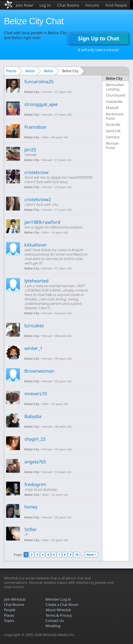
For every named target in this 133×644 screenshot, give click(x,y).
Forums (92, 5)
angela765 (35, 462)
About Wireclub (58, 610)
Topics (9, 620)
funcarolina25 (39, 82)
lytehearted (36, 281)
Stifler (31, 529)
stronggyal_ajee (41, 104)
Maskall (112, 108)
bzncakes (34, 326)
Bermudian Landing (115, 87)
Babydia (33, 416)
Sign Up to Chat (99, 38)
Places (11, 71)
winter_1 (33, 348)
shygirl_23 (35, 439)
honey (31, 507)
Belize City (32, 92)
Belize (30, 71)
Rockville (113, 124)
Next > (91, 555)
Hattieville (114, 102)
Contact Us (55, 620)
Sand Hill (113, 131)
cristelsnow (36, 172)
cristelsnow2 (38, 199)
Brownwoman (39, 371)
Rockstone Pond (115, 116)
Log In (45, 5)
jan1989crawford (42, 222)
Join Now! (25, 5)
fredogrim (35, 484)
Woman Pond (112, 146)
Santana (113, 137)
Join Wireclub (15, 599)
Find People (116, 5)
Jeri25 (30, 150)
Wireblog (53, 626)
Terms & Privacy (59, 615)
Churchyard (116, 95)
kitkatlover (36, 245)
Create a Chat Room (62, 604)
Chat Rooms (68, 5)
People (10, 610)
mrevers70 (36, 394)
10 (77, 555)
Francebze (35, 127)
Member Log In (58, 599)
